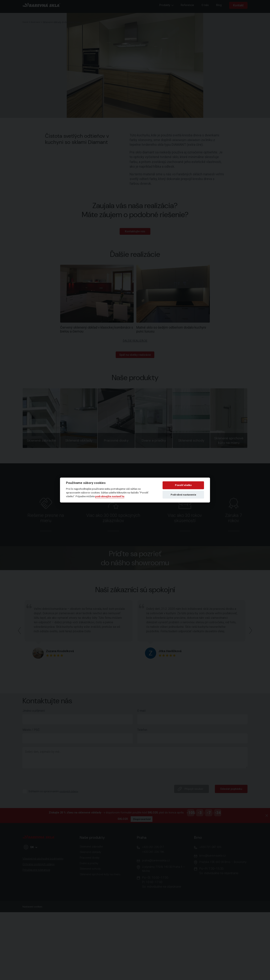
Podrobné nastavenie (183, 495)
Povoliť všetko (183, 485)
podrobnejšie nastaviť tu (110, 496)
